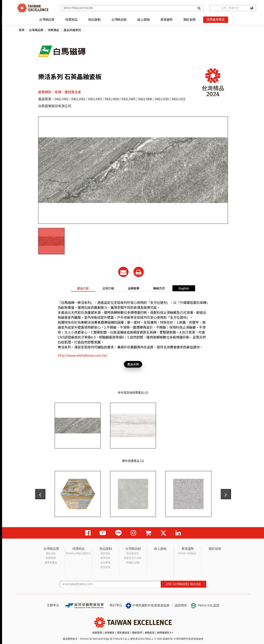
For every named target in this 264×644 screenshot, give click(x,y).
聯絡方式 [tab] (159, 288)
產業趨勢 (167, 19)
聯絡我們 (137, 633)
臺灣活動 (105, 558)
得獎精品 (71, 19)
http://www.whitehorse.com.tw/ (83, 355)
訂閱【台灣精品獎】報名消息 (183, 584)
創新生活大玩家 (133, 558)
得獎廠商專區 (216, 19)
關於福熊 (190, 19)
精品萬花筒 (133, 553)
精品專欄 (105, 563)
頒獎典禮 (51, 558)
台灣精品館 (119, 19)
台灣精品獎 (47, 19)
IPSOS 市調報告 (187, 553)
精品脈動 (94, 19)
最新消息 (105, 553)
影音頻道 (105, 567)
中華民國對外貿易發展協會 (147, 606)
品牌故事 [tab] (134, 288)
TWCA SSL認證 (205, 606)
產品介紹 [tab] (83, 288)
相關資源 (150, 633)
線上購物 (143, 19)
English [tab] (184, 288)
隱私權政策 (123, 633)
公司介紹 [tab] (108, 288)
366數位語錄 (133, 563)
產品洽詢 (133, 364)
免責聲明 (97, 633)
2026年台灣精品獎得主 (78, 553)
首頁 (22, 30)
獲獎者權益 (51, 563)
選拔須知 (51, 553)
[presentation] (40, 494)
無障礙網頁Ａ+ (165, 633)
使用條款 (110, 633)
